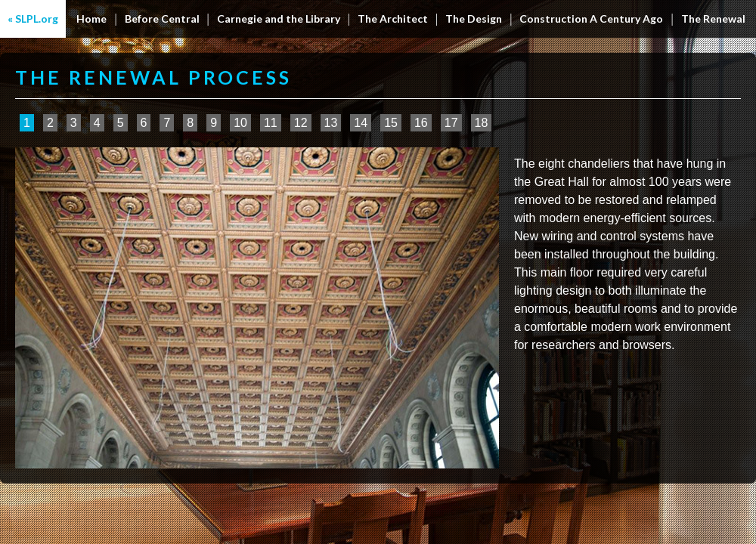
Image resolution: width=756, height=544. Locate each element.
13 (331, 123)
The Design (474, 19)
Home (91, 19)
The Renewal (713, 19)
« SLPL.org (33, 19)
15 (391, 123)
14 (361, 123)
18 (482, 123)
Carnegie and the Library (279, 19)
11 (271, 123)
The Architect (393, 19)
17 (451, 123)
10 (240, 123)
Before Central (162, 19)
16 (421, 123)
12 (301, 123)
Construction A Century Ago (591, 19)
